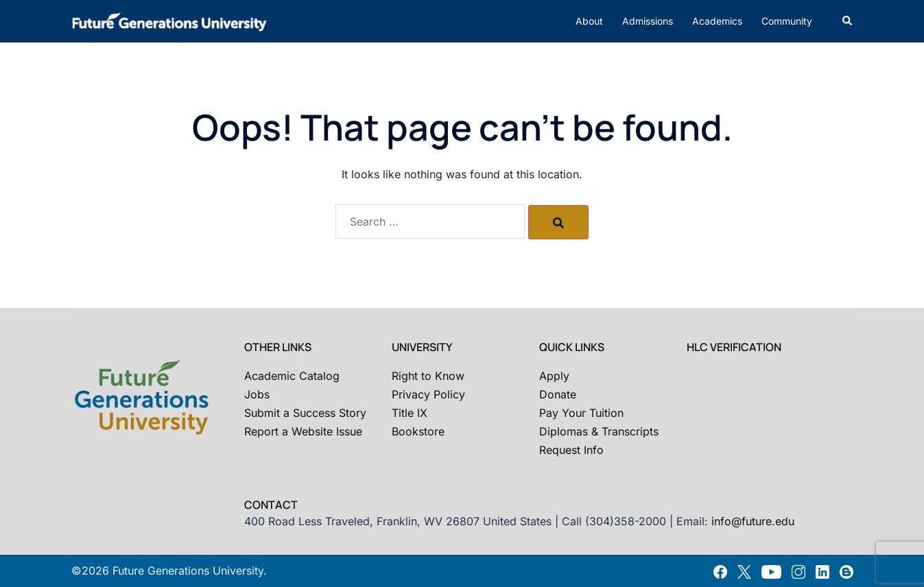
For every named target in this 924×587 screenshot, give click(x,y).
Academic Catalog (292, 376)
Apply (554, 376)
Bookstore (418, 431)
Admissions (648, 21)
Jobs (257, 394)
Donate (558, 394)
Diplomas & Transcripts (599, 431)
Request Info (571, 450)
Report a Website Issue (303, 431)
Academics (717, 21)
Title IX (410, 413)
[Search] (558, 222)
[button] (848, 21)
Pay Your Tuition (581, 413)
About (589, 21)
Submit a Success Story (305, 413)
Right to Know (428, 376)
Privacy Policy (428, 394)
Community (787, 21)
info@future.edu (753, 521)
